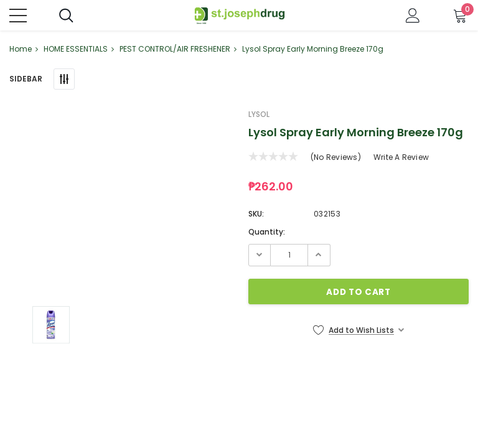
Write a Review (401, 158)
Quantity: (267, 232)
